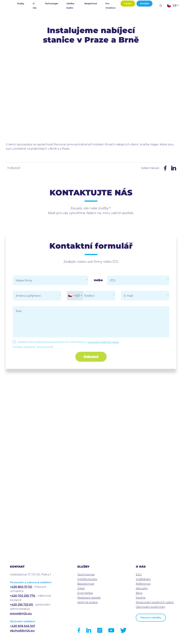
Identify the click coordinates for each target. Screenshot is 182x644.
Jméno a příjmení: (28, 296)
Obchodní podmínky (150, 607)
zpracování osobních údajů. (103, 342)
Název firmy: (24, 280)
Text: (19, 311)
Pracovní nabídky (151, 618)
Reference (143, 584)
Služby (21, 3)
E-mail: (129, 296)
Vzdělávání (143, 579)
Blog (139, 593)
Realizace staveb (89, 598)
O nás (35, 6)
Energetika (85, 593)
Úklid (81, 588)
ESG (139, 574)
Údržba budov (70, 6)
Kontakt (144, 3)
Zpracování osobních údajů (155, 602)
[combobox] (75, 296)
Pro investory (111, 6)
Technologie (51, 3)
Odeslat (91, 357)
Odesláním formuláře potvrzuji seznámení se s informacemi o (68, 342)
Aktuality (142, 588)
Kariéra (128, 3)
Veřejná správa (87, 602)
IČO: (113, 280)
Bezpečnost (91, 3)
